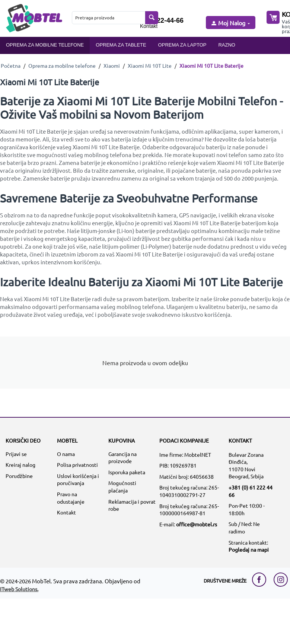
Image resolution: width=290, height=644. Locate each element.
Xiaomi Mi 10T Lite (150, 66)
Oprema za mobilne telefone (45, 45)
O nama (66, 454)
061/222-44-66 (162, 20)
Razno (227, 45)
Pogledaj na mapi (249, 549)
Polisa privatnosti (77, 465)
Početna (11, 66)
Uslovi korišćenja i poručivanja (78, 479)
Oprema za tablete (121, 45)
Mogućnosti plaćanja (122, 487)
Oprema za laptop (182, 45)
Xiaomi (112, 66)
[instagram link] (281, 580)
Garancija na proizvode (122, 458)
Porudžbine (19, 476)
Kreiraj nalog (20, 465)
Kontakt (149, 26)
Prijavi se (16, 454)
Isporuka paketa (127, 472)
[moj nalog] (230, 23)
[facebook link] (261, 580)
